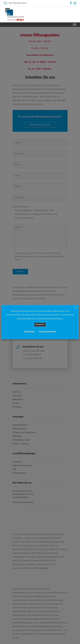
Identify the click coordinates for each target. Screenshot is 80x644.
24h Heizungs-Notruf (18, 3)
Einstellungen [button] (29, 332)
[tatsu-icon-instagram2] (75, 3)
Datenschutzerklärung (47, 332)
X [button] (76, 308)
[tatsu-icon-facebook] (71, 3)
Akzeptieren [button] (40, 325)
